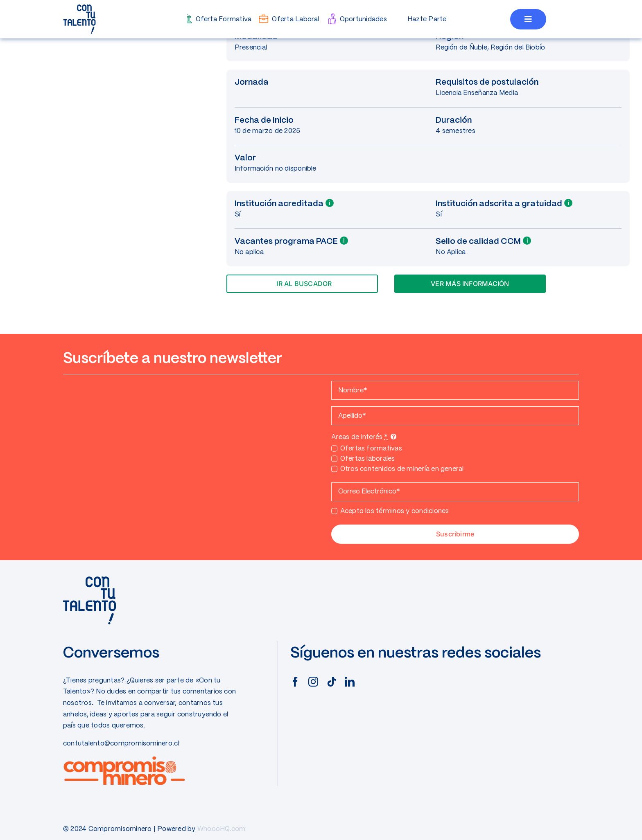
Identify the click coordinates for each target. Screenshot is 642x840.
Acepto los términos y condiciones (395, 511)
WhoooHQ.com (222, 829)
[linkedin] (350, 682)
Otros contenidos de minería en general (402, 469)
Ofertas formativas (371, 449)
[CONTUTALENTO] (79, 7)
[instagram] (313, 682)
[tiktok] (332, 682)
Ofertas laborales (368, 459)
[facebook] (295, 682)
